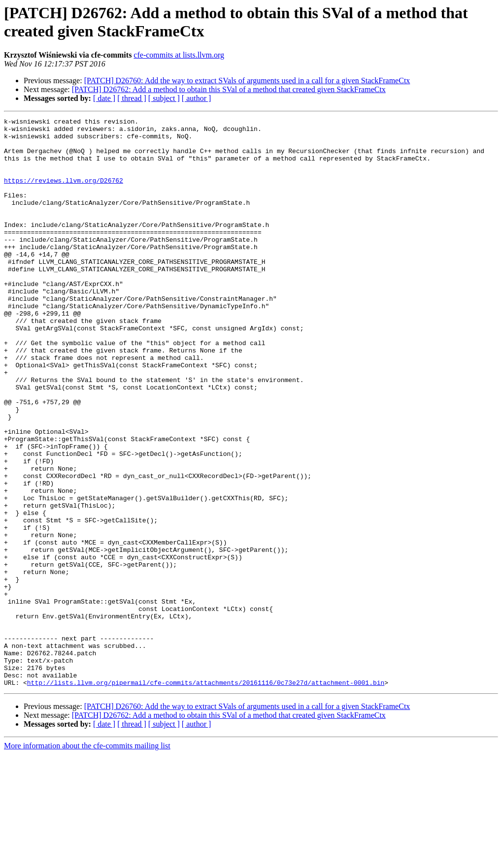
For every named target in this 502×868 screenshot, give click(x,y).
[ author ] (197, 98)
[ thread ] (132, 98)
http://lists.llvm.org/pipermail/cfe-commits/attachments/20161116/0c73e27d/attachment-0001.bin (206, 796)
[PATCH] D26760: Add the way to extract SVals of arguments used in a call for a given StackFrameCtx (247, 80)
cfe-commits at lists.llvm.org (179, 55)
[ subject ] (164, 98)
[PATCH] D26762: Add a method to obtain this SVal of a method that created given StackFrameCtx (229, 89)
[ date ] (104, 98)
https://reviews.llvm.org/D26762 (64, 193)
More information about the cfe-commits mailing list (87, 859)
